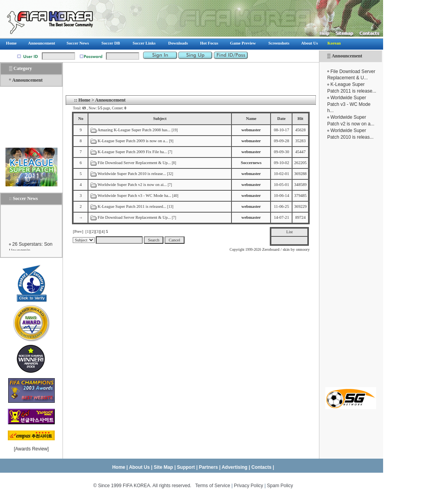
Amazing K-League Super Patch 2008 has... (134, 130)
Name (251, 119)
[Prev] (78, 231)
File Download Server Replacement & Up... (134, 163)
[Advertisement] (351, 264)
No (81, 119)
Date (281, 119)
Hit (300, 119)
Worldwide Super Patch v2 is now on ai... (132, 185)
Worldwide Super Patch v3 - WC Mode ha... (134, 196)
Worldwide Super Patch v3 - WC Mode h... (349, 104)
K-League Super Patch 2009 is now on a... (133, 141)
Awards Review (31, 449)
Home (84, 100)
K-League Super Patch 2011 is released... (132, 206)
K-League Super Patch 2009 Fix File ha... (132, 152)
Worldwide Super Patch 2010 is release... (132, 174)
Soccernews (251, 163)
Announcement (347, 56)
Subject (160, 119)
